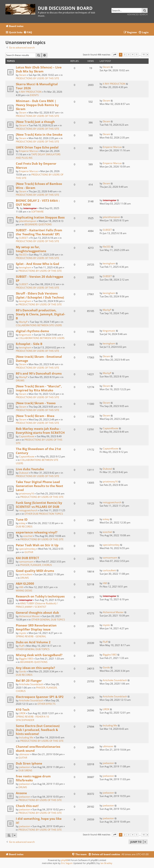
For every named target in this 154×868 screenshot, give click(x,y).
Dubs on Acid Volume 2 (33, 642)
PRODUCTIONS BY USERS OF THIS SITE (37, 78)
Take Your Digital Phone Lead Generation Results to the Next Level (40, 486)
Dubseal (24, 473)
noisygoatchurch (28, 510)
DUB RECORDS (24, 527)
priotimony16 (26, 494)
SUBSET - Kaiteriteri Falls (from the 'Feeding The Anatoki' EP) (39, 232)
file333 (23, 255)
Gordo (23, 671)
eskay (22, 523)
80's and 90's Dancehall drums (39, 373)
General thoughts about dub (37, 612)
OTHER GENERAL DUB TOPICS (48, 620)
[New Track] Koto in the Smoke (39, 134)
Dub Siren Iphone (29, 763)
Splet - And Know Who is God (37, 264)
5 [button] (137, 55)
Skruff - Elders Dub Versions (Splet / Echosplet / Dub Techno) (40, 295)
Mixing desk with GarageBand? (39, 655)
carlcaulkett (26, 574)
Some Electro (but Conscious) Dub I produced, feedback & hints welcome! (38, 730)
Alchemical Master (29, 616)
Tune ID (22, 519)
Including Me (26, 737)
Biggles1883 (26, 659)
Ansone (21, 793)
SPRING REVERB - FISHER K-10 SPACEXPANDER (32, 718)
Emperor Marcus (28, 151)
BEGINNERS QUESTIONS (38, 224)
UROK (22, 713)
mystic (23, 633)
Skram (23, 75)
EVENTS (34, 95)
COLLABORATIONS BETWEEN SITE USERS (39, 325)
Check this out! (27, 806)
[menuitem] (28, 33)
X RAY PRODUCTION (30, 92)
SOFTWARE (37, 212)
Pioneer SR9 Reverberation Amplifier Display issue (36, 627)
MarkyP (23, 322)
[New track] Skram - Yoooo (36, 403)
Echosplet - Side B (29, 344)
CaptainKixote (27, 436)
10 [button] (144, 55)
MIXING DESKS (24, 591)
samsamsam (26, 562)
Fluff (21, 646)
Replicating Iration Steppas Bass (40, 217)
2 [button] (125, 55)
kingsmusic (25, 335)
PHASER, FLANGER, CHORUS (36, 565)
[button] (115, 55)
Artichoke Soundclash (31, 684)
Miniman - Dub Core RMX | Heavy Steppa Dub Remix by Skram (37, 105)
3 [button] (129, 55)
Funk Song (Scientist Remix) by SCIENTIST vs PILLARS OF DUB (39, 505)
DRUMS (20, 380)
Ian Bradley (106, 863)
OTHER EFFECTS (47, 704)
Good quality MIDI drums (35, 571)
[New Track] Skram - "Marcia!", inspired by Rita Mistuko (39, 388)
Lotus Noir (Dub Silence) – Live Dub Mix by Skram (39, 69)
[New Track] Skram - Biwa (35, 416)
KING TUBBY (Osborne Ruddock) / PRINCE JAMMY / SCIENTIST (37, 605)
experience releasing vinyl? (37, 532)
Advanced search (137, 14)
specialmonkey (27, 549)
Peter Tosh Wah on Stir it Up (37, 545)
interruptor (30, 208)
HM (21, 587)
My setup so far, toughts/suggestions (31, 249)
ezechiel (28, 536)
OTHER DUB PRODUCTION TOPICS (44, 514)
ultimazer (24, 754)
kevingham (25, 267)
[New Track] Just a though (35, 122)
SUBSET (24, 238)
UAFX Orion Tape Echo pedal (37, 147)
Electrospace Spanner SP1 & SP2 (40, 697)
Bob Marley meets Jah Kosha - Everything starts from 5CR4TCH (40, 431)
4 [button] (133, 55)
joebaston (25, 767)
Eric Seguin (67, 863)
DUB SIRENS (25, 770)
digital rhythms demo (32, 331)
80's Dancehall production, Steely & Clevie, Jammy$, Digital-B (41, 314)
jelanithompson (28, 221)
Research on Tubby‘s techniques (40, 596)
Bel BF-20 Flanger (29, 681)
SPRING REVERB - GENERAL (31, 636)
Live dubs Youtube (30, 469)
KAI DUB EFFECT (27, 558)
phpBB (65, 860)
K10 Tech (23, 710)
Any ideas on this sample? (35, 668)
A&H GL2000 (25, 583)
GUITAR (29, 552)
